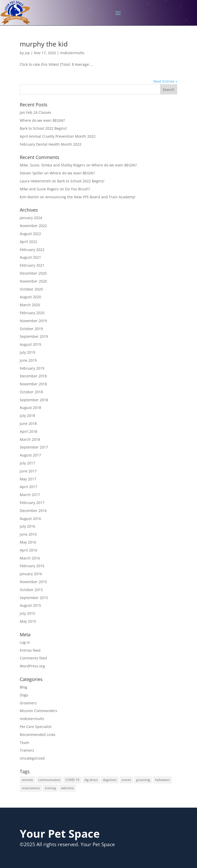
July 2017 (27, 463)
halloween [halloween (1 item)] (162, 780)
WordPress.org (32, 666)
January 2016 (31, 574)
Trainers (27, 750)
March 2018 (30, 439)
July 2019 (27, 352)
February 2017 (32, 503)
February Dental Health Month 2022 (51, 144)
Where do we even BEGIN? (42, 120)
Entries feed (30, 650)
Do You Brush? (78, 189)
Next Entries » (165, 81)
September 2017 (34, 447)
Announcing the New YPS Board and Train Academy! (90, 197)
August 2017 (30, 455)
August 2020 (30, 297)
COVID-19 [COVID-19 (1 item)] (72, 780)
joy (27, 53)
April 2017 (28, 487)
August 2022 (30, 234)
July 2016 (27, 526)
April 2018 (28, 431)
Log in (25, 642)
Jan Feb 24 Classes (36, 112)
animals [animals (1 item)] (27, 780)
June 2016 (28, 534)
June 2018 (28, 423)
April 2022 (28, 242)
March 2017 (30, 495)
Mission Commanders (38, 711)
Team (24, 743)
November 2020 (33, 281)
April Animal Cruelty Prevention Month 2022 (58, 136)
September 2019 (34, 336)
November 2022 (33, 226)
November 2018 (33, 384)
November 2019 (33, 321)
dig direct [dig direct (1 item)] (91, 780)
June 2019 (28, 360)
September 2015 (34, 598)
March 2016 (30, 558)
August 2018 (30, 408)
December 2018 (33, 376)
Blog (23, 687)
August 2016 (30, 519)
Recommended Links (38, 735)
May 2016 (28, 542)
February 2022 (32, 250)
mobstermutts (72, 53)
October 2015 (31, 590)
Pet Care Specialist (36, 727)
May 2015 (28, 621)
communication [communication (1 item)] (49, 780)
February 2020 (32, 313)
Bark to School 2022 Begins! (43, 128)
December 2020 (33, 273)
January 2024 (31, 218)
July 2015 (27, 613)
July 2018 (27, 416)
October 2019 (31, 329)
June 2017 (28, 471)
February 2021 (32, 265)
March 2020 (30, 305)
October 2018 (31, 392)
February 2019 (32, 368)
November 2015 (33, 582)
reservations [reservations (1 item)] (31, 788)
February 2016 (32, 566)
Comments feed (33, 658)
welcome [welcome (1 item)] (67, 788)
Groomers (28, 703)
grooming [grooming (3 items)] (143, 780)
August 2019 (30, 344)
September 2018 (34, 400)
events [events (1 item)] (126, 780)
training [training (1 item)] (50, 788)
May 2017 (28, 479)
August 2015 (30, 605)
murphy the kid (44, 44)
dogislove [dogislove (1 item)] (110, 780)
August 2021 (30, 257)
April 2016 (28, 550)
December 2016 (33, 511)
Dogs (24, 695)
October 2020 (31, 289)
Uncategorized (32, 758)
